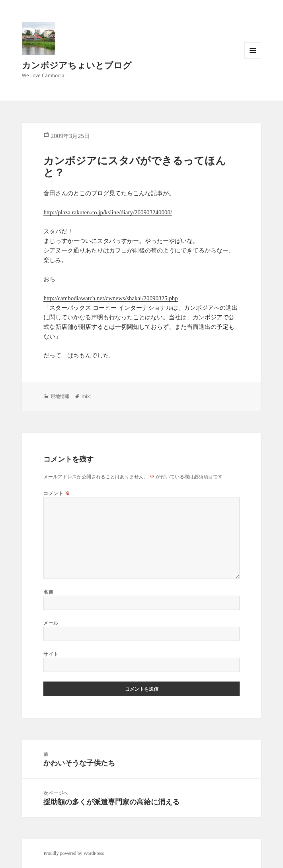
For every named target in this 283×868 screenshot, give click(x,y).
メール (51, 623)
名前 (48, 592)
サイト (51, 654)
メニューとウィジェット (253, 59)
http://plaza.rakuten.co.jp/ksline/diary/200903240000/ (108, 212)
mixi (86, 396)
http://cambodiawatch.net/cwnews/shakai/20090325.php (110, 298)
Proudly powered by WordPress (74, 853)
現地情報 (60, 396)
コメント (57, 493)
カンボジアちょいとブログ (77, 65)
